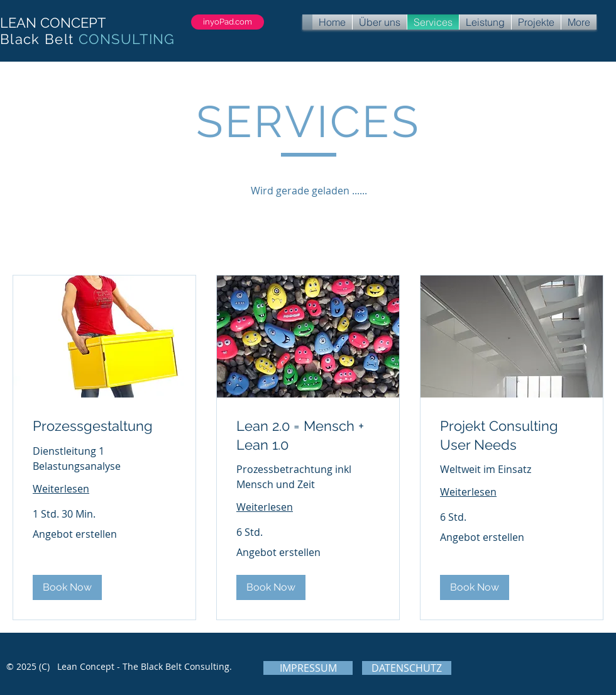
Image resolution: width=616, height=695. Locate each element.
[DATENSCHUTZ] (407, 668)
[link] (104, 426)
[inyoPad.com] (228, 22)
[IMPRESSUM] (308, 668)
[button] (67, 587)
